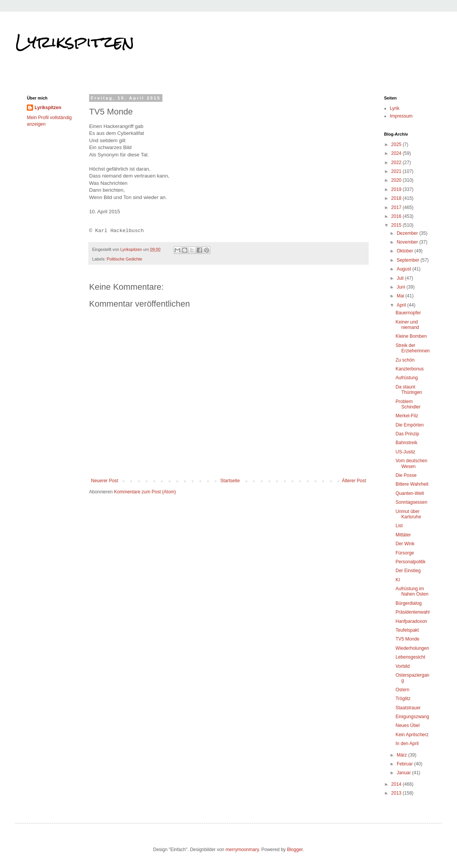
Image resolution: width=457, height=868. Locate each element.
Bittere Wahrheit (412, 484)
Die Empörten (410, 425)
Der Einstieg (408, 571)
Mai (401, 296)
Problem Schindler (408, 404)
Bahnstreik (406, 443)
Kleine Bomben (411, 336)
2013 (397, 793)
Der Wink (405, 544)
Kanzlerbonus (410, 369)
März (402, 755)
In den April (407, 744)
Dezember (408, 233)
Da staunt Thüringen (409, 390)
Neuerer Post (105, 481)
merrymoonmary (242, 850)
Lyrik (395, 108)
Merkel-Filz (407, 416)
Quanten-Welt (410, 493)
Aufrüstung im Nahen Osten (412, 591)
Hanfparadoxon (411, 621)
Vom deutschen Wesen (411, 463)
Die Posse (406, 475)
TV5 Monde (407, 639)
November (408, 242)
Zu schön (405, 360)
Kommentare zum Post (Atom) (145, 492)
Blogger (295, 850)
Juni (402, 287)
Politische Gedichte (124, 259)
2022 (397, 163)
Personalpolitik (411, 562)
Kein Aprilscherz (412, 735)
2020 (397, 180)
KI (398, 580)
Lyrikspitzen (75, 42)
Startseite (230, 481)
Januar (404, 773)
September (409, 260)
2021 (397, 171)
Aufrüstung (407, 378)
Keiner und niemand (407, 325)
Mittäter (403, 535)
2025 (397, 144)
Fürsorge (405, 553)
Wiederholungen (412, 648)
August (405, 269)
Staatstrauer (408, 708)
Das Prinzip (407, 434)
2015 (397, 225)
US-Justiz (405, 452)
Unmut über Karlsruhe (408, 514)
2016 (397, 216)
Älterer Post (354, 481)
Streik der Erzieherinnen (413, 348)
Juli (401, 278)
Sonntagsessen (411, 502)
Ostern (402, 690)
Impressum (401, 116)
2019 (397, 189)
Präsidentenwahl (413, 612)
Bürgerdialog (409, 603)
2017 (397, 207)
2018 (397, 198)
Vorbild (403, 666)
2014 (397, 784)
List (399, 526)
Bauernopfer (408, 313)
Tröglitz (403, 699)
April (402, 305)
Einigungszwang (412, 717)
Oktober (406, 251)
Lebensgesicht (410, 657)
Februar (405, 764)
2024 (397, 153)
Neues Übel (408, 725)
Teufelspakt (407, 630)
